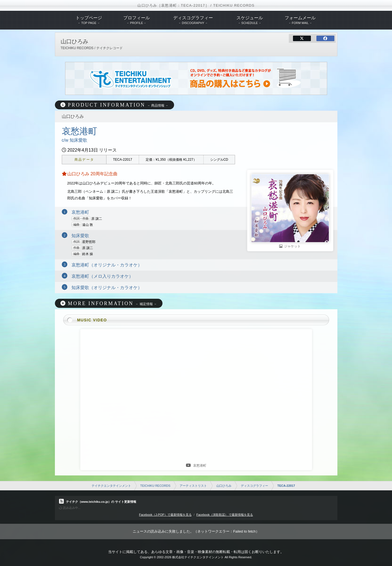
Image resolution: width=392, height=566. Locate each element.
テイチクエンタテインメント (111, 486)
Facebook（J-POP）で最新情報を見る (165, 515)
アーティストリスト (193, 486)
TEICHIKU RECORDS (155, 486)
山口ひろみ (224, 486)
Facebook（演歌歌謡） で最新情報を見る (225, 515)
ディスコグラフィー (254, 486)
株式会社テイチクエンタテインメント (198, 557)
